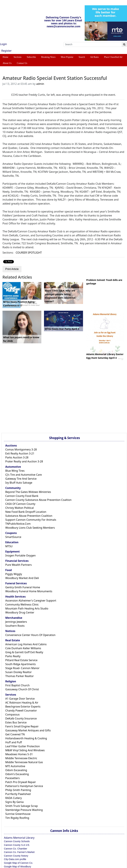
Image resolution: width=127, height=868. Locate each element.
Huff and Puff (14, 742)
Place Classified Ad (113, 57)
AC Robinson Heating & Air (22, 703)
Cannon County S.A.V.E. (17, 845)
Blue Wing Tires (15, 471)
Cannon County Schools (17, 841)
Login (3, 44)
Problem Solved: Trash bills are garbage (104, 282)
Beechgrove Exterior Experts (23, 707)
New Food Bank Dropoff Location (26, 512)
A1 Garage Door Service (20, 699)
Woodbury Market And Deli (22, 578)
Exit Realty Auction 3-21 (20, 453)
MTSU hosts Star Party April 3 (62, 329)
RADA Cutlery (14, 798)
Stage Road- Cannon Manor (22, 668)
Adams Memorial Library (19, 838)
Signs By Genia (14, 802)
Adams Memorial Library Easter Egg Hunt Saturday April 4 (105, 356)
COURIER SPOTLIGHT (29, 253)
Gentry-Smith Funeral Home (23, 587)
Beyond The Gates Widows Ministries (28, 492)
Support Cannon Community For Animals (31, 520)
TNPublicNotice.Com (18, 524)
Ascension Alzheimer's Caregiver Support (31, 601)
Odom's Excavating (17, 774)
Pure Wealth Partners (19, 565)
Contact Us (22, 63)
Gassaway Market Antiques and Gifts (28, 730)
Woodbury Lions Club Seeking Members (30, 528)
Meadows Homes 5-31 (19, 754)
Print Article (12, 269)
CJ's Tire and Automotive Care (24, 475)
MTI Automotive (15, 766)
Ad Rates (95, 57)
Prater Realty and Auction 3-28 (24, 461)
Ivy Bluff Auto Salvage (19, 483)
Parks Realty (13, 656)
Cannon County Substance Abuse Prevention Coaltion (38, 500)
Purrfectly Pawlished (18, 794)
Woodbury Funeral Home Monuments (29, 591)
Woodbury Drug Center (20, 612)
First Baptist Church (17, 685)
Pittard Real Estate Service (21, 660)
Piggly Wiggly (14, 574)
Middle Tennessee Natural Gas (24, 762)
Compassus (12, 714)
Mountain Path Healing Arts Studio (27, 608)
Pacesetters (12, 778)
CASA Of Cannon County (20, 504)
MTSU (9, 546)
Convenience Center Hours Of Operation (30, 635)
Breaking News (48, 57)
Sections (17, 57)
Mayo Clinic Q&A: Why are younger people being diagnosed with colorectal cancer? (60, 296)
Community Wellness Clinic (22, 605)
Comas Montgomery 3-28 (21, 449)
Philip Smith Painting (18, 790)
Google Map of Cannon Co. (18, 863)
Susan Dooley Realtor (19, 672)
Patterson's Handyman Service (24, 786)
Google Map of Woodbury (18, 867)
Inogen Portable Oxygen (21, 555)
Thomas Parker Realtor (20, 676)
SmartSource (13, 537)
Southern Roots (15, 626)
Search (82, 57)
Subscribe (31, 57)
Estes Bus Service (16, 722)
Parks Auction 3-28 (17, 457)
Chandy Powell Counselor (21, 710)
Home (5, 57)
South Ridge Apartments (21, 664)
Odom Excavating (16, 770)
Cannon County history (16, 856)
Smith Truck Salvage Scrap (21, 806)
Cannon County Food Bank (22, 496)
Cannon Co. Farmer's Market (19, 852)
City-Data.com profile (15, 859)
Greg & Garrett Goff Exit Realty (24, 652)
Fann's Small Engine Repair (22, 726)
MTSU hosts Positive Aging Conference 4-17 (19, 304)
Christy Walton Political (20, 508)
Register (6, 51)
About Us (7, 63)
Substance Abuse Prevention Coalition (29, 516)
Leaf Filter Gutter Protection (23, 746)
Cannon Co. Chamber (16, 849)
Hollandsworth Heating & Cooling (26, 738)
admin (40, 84)
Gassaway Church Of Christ (22, 689)
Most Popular (67, 57)
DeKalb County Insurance (21, 718)
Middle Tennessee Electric (21, 758)
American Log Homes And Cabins (26, 644)
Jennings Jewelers (16, 622)
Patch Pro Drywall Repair (21, 782)
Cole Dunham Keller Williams (23, 648)
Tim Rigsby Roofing (17, 818)
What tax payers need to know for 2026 (21, 339)
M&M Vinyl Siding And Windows (25, 750)
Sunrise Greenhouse (18, 814)
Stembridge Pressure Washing (24, 810)
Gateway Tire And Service (21, 479)
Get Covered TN (15, 734)
